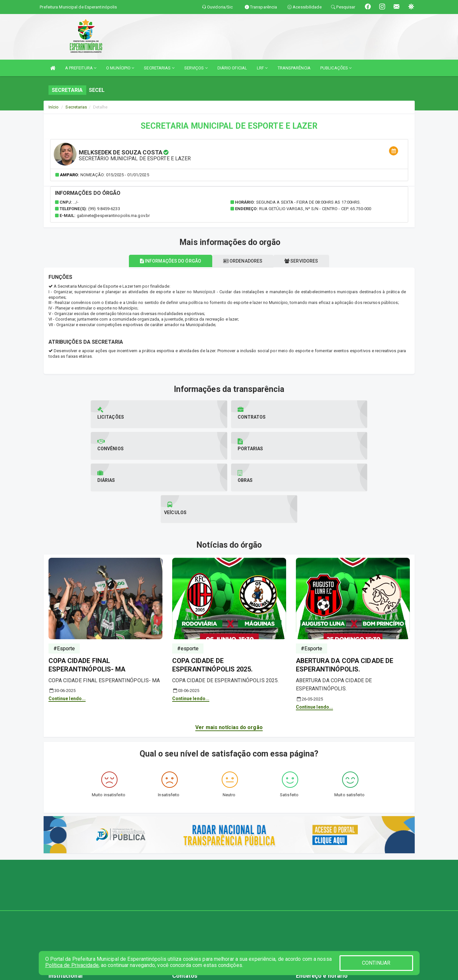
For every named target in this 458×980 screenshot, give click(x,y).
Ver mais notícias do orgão (229, 664)
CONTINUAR (376, 963)
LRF (262, 68)
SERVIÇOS (196, 68)
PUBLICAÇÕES (336, 68)
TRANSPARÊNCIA (294, 68)
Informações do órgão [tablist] (165, 261)
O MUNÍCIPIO (120, 68)
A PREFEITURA (81, 68)
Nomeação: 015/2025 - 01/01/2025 (115, 175)
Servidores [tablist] (306, 261)
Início (54, 107)
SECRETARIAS (159, 68)
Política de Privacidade (72, 965)
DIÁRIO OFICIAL (232, 68)
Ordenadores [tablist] (243, 261)
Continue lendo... (67, 635)
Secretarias (76, 107)
